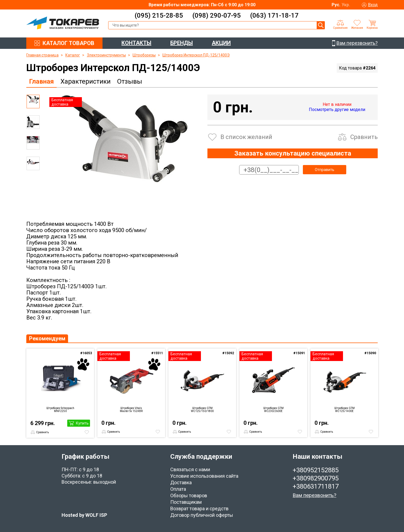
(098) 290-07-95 (217, 15)
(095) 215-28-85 (159, 15)
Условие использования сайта (204, 476)
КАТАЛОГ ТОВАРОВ (68, 43)
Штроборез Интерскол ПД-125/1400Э (196, 55)
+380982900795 (316, 478)
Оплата (178, 489)
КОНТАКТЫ (136, 43)
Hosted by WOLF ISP (84, 515)
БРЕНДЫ (182, 43)
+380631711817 (316, 486)
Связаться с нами (190, 469)
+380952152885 (316, 470)
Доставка (181, 482)
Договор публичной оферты (202, 515)
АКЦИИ (221, 43)
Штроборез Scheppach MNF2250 (60, 410)
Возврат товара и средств (199, 509)
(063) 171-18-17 (274, 15)
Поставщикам (186, 502)
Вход (373, 5)
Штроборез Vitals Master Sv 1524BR (131, 410)
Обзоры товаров (189, 495)
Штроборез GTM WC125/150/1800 (202, 410)
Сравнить (364, 137)
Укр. (346, 5)
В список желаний (246, 137)
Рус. (336, 5)
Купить (82, 423)
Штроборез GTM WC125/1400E (344, 410)
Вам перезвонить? (314, 495)
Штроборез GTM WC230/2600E (273, 410)
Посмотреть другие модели (337, 110)
